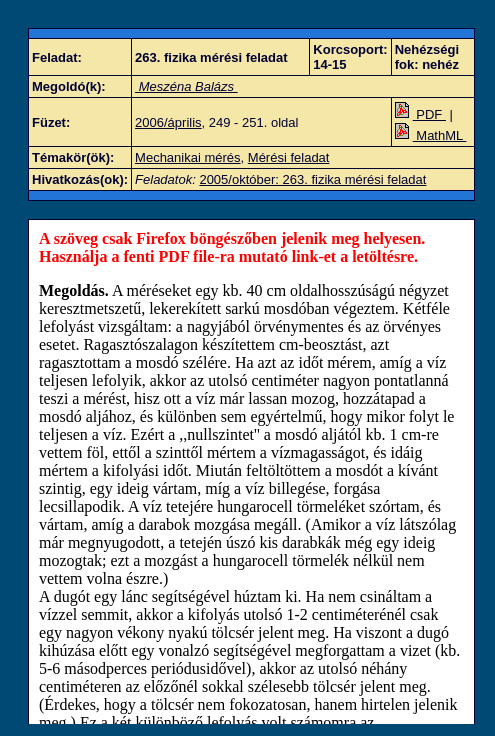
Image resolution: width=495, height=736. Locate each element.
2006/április (168, 122)
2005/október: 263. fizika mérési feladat (312, 179)
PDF (420, 114)
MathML (431, 135)
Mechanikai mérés (188, 157)
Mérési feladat (289, 157)
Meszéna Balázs (186, 86)
